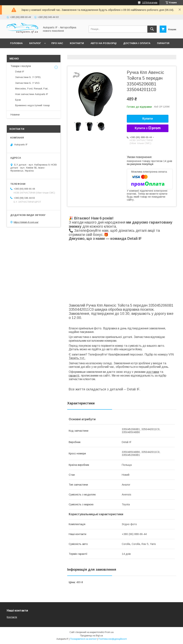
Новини (15, 115)
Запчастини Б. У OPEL (28, 77)
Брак (18, 100)
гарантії (74, 376)
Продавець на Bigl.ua (91, 636)
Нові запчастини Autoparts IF (32, 94)
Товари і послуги (21, 66)
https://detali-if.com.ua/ (26, 222)
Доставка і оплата (137, 43)
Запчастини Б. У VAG (27, 83)
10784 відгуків (150, 3)
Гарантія (163, 43)
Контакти (77, 43)
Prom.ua (109, 632)
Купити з (148, 128)
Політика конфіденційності (113, 639)
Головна (16, 43)
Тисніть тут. (77, 358)
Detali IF (20, 72)
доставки (153, 372)
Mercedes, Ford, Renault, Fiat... (32, 89)
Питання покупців (23, 53)
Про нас (57, 43)
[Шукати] (152, 29)
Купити (148, 119)
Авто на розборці (104, 43)
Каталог (35, 43)
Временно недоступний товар (32, 105)
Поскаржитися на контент (83, 639)
